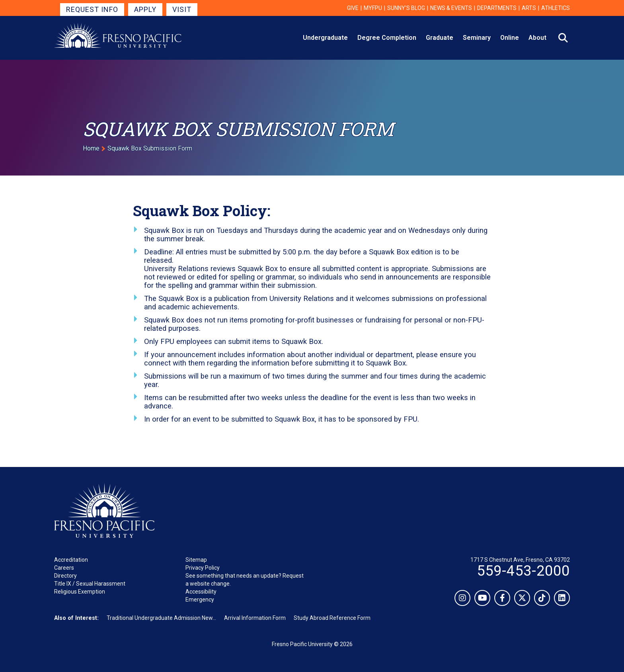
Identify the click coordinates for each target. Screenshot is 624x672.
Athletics (556, 8)
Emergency (200, 600)
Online (510, 38)
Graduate (440, 38)
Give (353, 8)
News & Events (451, 8)
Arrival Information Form (255, 618)
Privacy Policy (203, 568)
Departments (497, 8)
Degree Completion (387, 38)
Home (91, 148)
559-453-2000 (523, 571)
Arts (529, 8)
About (537, 38)
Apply (145, 9)
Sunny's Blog (406, 8)
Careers (64, 568)
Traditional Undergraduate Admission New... (161, 618)
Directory (65, 576)
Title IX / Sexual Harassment (90, 584)
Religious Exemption (80, 592)
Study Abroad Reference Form (332, 618)
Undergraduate (325, 38)
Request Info (92, 9)
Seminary (477, 38)
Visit (182, 9)
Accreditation (71, 560)
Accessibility (201, 592)
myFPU (373, 8)
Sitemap (196, 560)
